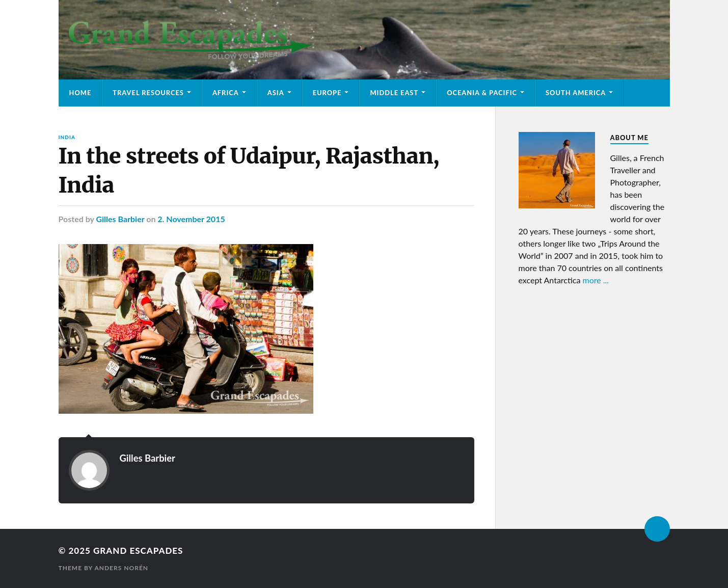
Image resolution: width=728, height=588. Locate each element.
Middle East (394, 93)
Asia (276, 93)
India (67, 137)
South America (576, 93)
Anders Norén (121, 568)
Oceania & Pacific (482, 93)
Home (80, 93)
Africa (226, 93)
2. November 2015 (191, 219)
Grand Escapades (138, 551)
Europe (327, 93)
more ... (596, 280)
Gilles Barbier (120, 219)
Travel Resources (148, 93)
